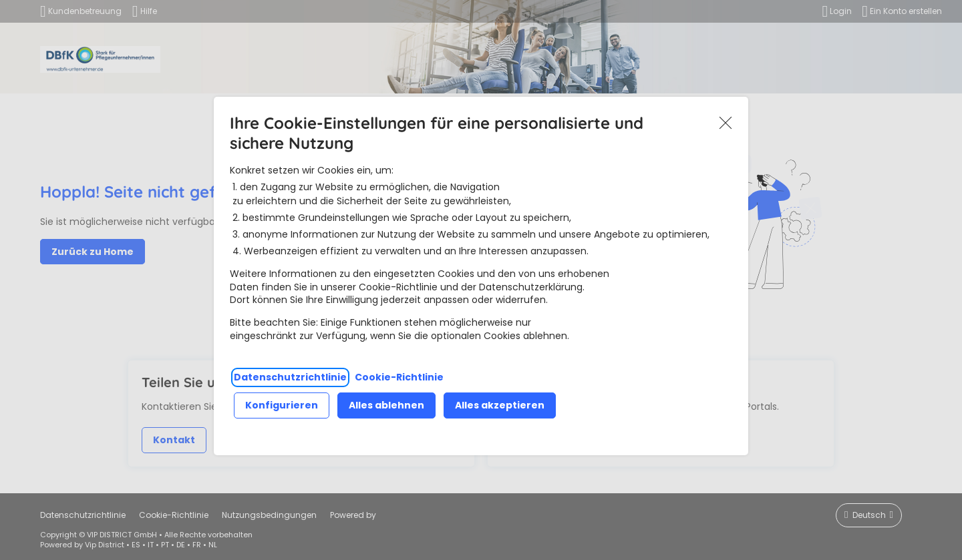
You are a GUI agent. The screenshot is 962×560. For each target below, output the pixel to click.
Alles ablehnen (386, 405)
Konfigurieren (282, 405)
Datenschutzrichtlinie (290, 377)
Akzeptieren (726, 123)
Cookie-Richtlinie (399, 377)
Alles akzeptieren (500, 405)
